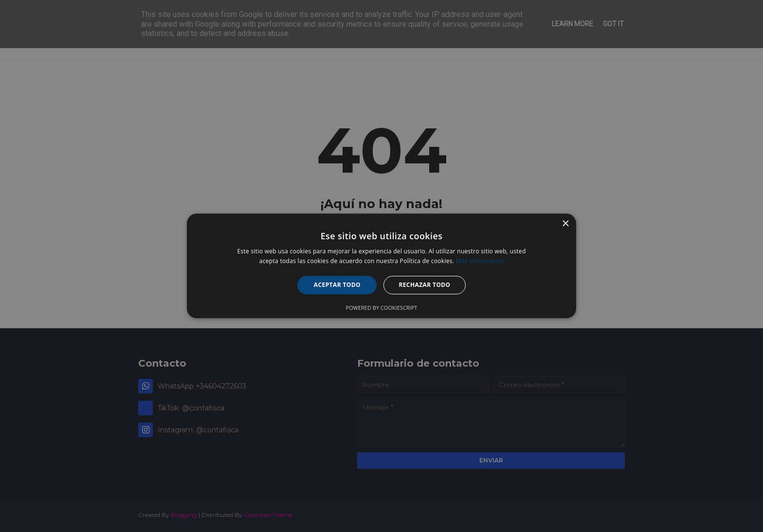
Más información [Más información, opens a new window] (480, 261)
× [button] (565, 224)
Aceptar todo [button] (337, 285)
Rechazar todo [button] (424, 285)
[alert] (381, 266)
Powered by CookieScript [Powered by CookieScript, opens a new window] (382, 308)
